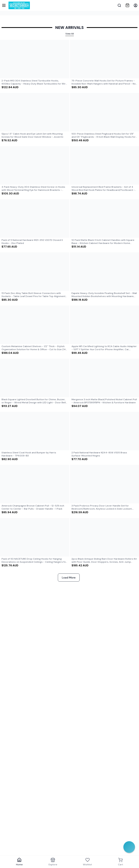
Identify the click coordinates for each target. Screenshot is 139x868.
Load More (69, 578)
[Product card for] (35, 64)
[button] (136, 5)
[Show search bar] (119, 5)
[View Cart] (127, 5)
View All (70, 34)
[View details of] (35, 59)
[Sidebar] (4, 5)
